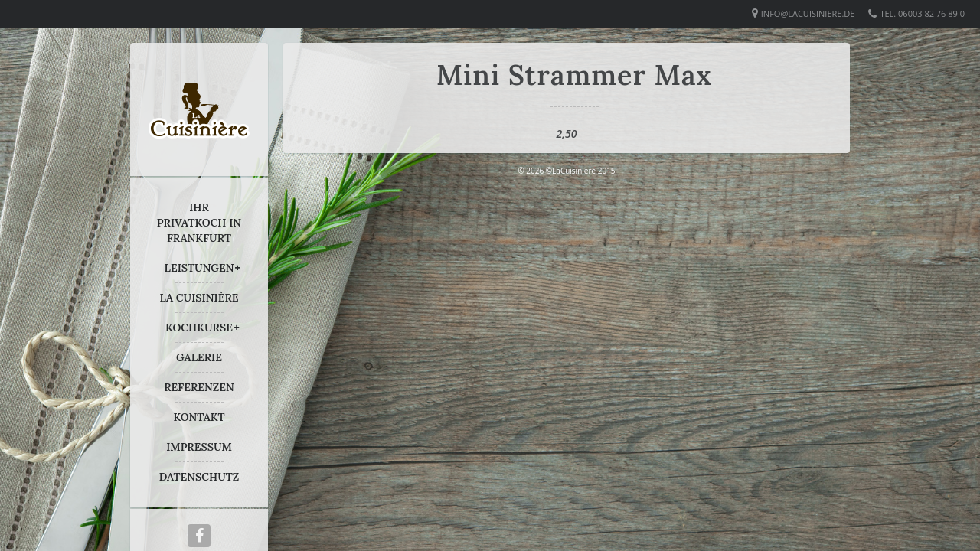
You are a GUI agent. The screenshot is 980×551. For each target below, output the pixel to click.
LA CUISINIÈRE (199, 298)
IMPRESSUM (199, 447)
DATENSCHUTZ (199, 477)
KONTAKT (199, 417)
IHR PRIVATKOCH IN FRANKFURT (199, 223)
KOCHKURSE (199, 328)
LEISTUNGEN (199, 268)
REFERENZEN (199, 387)
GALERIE (199, 357)
